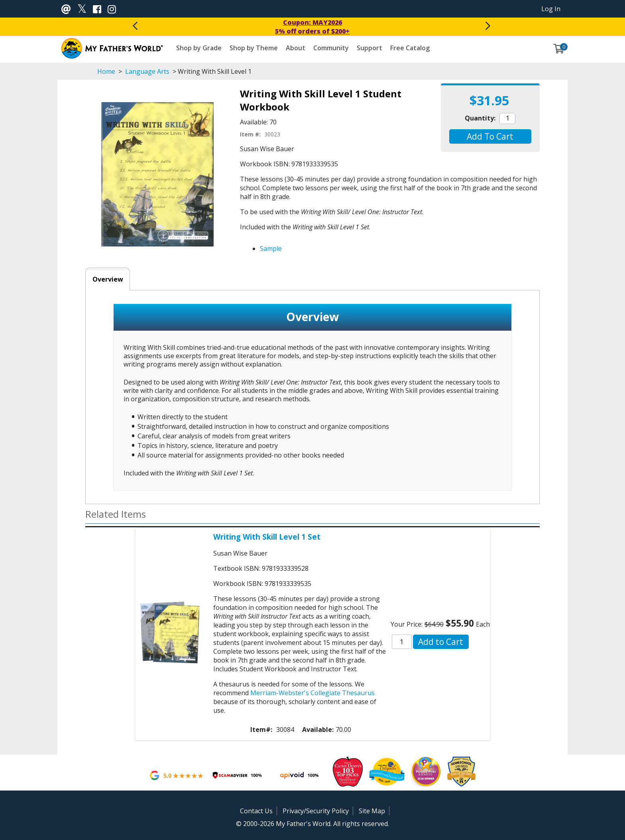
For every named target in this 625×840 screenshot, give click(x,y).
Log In (551, 9)
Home (106, 71)
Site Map (372, 811)
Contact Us (256, 811)
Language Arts (147, 71)
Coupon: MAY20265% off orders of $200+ (312, 27)
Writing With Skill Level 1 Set (267, 537)
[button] (490, 136)
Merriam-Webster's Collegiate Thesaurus (312, 693)
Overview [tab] (108, 279)
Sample (271, 248)
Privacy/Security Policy (316, 811)
